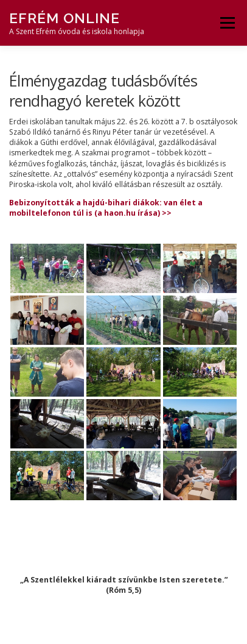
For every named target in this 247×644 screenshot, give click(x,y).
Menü (227, 23)
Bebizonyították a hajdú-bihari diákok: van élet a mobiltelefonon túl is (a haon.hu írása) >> (106, 208)
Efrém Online (64, 18)
